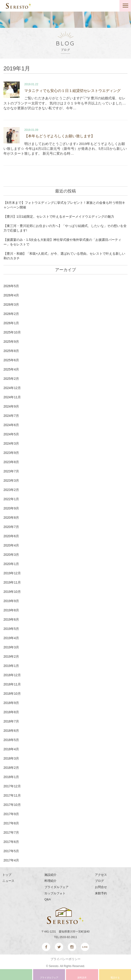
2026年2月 (11, 314)
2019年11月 (12, 582)
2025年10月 (12, 332)
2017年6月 (11, 842)
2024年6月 (11, 425)
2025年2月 (11, 379)
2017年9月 (11, 814)
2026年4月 (11, 295)
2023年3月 (11, 481)
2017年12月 (12, 786)
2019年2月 (11, 656)
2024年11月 (12, 397)
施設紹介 (50, 875)
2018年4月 (11, 749)
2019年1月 (11, 666)
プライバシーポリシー (65, 959)
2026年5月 (11, 286)
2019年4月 (11, 638)
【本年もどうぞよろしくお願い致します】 (59, 136)
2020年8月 (11, 518)
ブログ (99, 881)
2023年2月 (11, 490)
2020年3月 (11, 555)
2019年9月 (11, 601)
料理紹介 (50, 881)
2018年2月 (11, 768)
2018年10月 (12, 694)
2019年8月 (11, 610)
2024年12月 (12, 388)
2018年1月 (11, 777)
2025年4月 (11, 369)
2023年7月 (11, 471)
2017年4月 (11, 860)
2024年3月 (11, 443)
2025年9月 (11, 342)
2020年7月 (11, 527)
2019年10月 (12, 592)
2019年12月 (12, 573)
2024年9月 (11, 406)
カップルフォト (55, 893)
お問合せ (101, 887)
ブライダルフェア (56, 887)
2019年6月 (11, 619)
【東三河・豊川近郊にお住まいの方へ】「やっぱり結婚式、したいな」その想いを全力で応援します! (65, 228)
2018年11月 (12, 684)
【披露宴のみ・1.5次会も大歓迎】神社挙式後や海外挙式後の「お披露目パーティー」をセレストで (62, 242)
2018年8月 (11, 712)
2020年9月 (11, 508)
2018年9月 (11, 703)
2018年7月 (11, 721)
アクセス (101, 875)
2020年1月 (11, 564)
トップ (7, 875)
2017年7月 (11, 832)
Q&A (48, 899)
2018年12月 (12, 675)
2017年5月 (11, 851)
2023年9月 (11, 453)
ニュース (8, 881)
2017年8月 (11, 823)
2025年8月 (11, 351)
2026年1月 (11, 323)
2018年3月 (11, 758)
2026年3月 (11, 305)
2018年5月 (11, 740)
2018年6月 (11, 731)
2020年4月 (11, 545)
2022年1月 (11, 499)
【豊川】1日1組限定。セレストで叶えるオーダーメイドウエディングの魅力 (59, 217)
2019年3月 (11, 647)
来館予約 (101, 893)
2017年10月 (12, 805)
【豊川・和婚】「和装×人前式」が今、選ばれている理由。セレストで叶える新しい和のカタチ (64, 256)
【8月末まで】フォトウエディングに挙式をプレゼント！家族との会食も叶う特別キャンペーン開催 (64, 205)
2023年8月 (11, 462)
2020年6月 (11, 536)
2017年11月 (12, 795)
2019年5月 (11, 629)
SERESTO (19, 6)
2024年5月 (11, 434)
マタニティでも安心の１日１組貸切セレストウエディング (72, 91)
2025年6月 (11, 360)
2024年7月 (11, 416)
